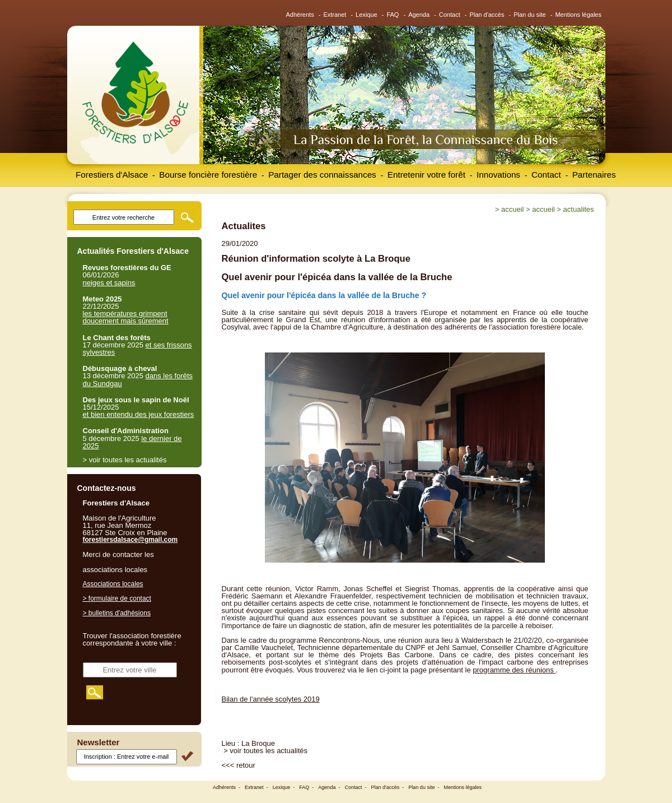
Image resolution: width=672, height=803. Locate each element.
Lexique (367, 15)
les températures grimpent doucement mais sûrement (126, 317)
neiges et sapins (109, 283)
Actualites (579, 209)
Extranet (335, 15)
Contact (450, 15)
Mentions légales (578, 15)
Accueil (512, 209)
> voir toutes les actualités (265, 751)
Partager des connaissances (322, 175)
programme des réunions (514, 670)
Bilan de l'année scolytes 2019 (271, 699)
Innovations (498, 175)
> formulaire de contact (117, 598)
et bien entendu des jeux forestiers (139, 414)
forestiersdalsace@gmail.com (130, 540)
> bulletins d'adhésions (117, 613)
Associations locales (113, 584)
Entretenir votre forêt (426, 175)
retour (246, 765)
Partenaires (594, 175)
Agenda (419, 15)
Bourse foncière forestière (208, 175)
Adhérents (300, 15)
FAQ (393, 15)
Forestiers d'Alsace (112, 175)
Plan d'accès (487, 15)
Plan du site (529, 15)
